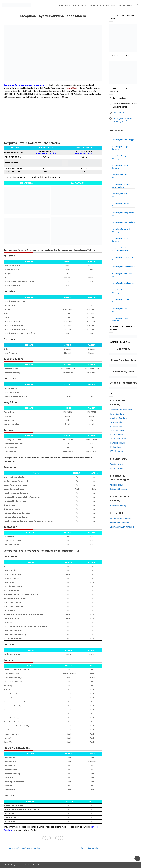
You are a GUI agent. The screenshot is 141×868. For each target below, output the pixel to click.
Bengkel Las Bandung (119, 523)
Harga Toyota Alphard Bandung (121, 230)
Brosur (101, 5)
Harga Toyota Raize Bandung (120, 167)
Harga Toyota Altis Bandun (123, 283)
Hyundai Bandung (117, 443)
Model (68, 5)
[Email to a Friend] (53, 838)
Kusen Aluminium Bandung (122, 527)
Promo (92, 5)
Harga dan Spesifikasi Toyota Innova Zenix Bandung (120, 249)
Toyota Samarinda (92, 848)
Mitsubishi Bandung (118, 418)
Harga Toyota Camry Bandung (120, 301)
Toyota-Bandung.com (10, 865)
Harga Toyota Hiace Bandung (120, 240)
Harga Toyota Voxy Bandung (120, 310)
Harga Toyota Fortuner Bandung (121, 204)
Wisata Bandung (117, 485)
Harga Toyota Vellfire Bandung (120, 320)
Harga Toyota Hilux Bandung (123, 222)
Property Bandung (118, 506)
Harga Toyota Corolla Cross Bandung (123, 259)
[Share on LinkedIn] (62, 838)
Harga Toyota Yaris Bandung (120, 176)
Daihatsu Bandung (118, 439)
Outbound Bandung (118, 489)
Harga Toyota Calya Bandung (120, 148)
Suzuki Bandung (117, 430)
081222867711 (119, 113)
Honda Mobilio (72, 88)
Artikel (130, 5)
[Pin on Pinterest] (57, 838)
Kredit (84, 5)
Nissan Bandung (117, 435)
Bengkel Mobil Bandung (120, 519)
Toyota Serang (116, 464)
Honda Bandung (117, 414)
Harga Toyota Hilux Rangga (123, 140)
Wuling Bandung (117, 422)
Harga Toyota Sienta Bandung (120, 291)
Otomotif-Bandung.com (121, 410)
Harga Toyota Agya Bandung (120, 157)
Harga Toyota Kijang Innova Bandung (123, 214)
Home (61, 5)
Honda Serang (116, 468)
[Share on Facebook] (44, 838)
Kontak (121, 5)
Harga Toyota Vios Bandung (123, 267)
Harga (76, 5)
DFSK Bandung (116, 451)
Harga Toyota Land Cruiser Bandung (123, 275)
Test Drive (111, 5)
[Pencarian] (138, 5)
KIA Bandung (115, 447)
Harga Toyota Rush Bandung (120, 195)
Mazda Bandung (117, 426)
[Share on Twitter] (49, 838)
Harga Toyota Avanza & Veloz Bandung (122, 186)
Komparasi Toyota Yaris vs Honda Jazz (23, 848)
